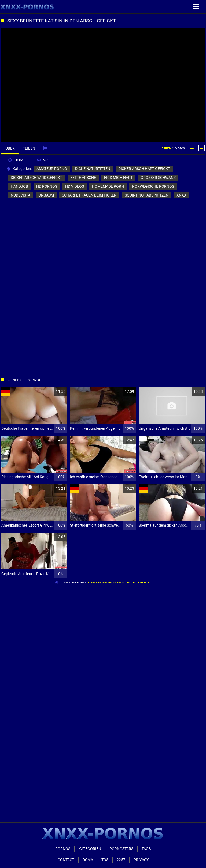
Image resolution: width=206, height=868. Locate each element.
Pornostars (121, 849)
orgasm (46, 195)
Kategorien (90, 849)
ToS (105, 860)
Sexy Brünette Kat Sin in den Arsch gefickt (121, 582)
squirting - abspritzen (147, 195)
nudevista (21, 195)
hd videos (75, 186)
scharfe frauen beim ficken (89, 195)
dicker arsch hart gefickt (144, 169)
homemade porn (108, 186)
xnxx (181, 195)
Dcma (88, 860)
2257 (121, 860)
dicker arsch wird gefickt (36, 178)
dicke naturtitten (93, 169)
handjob (19, 186)
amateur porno (52, 169)
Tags (146, 849)
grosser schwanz (158, 178)
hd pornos (47, 186)
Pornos (63, 849)
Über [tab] (10, 148)
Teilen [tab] (29, 148)
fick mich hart (118, 178)
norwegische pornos (153, 186)
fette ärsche (83, 178)
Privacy (141, 860)
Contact (66, 860)
